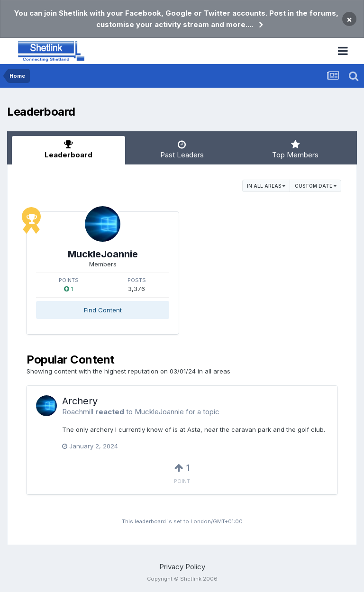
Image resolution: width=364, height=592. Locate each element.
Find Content (103, 310)
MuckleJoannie (103, 254)
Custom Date (316, 186)
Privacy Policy (182, 567)
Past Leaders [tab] (182, 150)
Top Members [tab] (296, 150)
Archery (80, 401)
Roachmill (78, 412)
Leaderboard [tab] (68, 150)
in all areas (266, 186)
